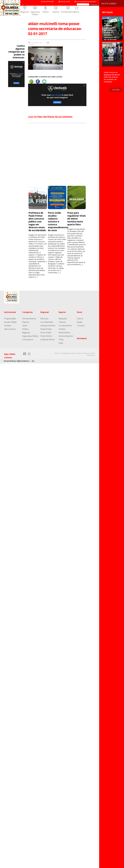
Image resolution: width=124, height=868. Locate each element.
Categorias (27, 312)
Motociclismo (64, 333)
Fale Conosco (10, 329)
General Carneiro (48, 326)
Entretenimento (68, 12)
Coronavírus (28, 340)
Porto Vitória (46, 336)
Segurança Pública (35, 13)
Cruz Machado (47, 322)
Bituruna (44, 319)
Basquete (63, 319)
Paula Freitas (46, 329)
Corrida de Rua (65, 326)
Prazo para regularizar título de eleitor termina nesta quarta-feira (76, 219)
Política (45, 12)
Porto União (46, 333)
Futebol (62, 329)
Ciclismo (62, 322)
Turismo (81, 326)
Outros (80, 319)
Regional (25, 12)
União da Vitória (48, 340)
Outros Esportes (66, 336)
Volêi (61, 343)
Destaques (82, 338)
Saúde (80, 322)
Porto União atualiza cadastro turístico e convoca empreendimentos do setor (58, 222)
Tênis (61, 340)
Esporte (56, 12)
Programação (10, 319)
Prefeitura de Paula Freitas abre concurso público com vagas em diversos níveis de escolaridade (37, 222)
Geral (77, 12)
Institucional (10, 312)
